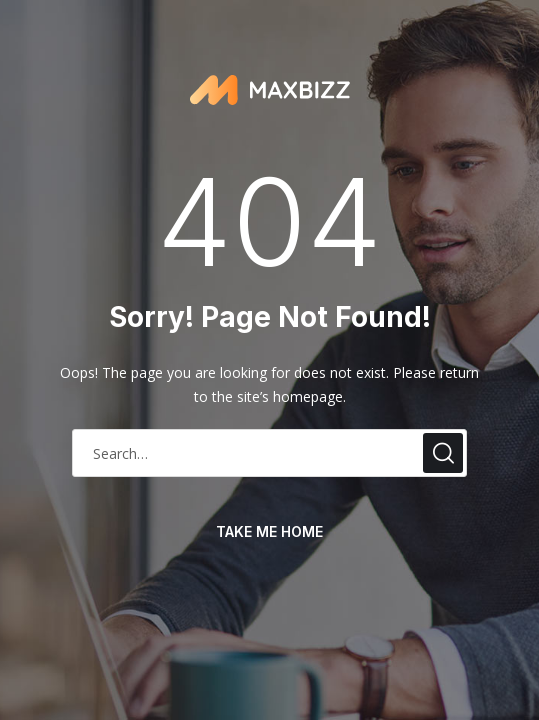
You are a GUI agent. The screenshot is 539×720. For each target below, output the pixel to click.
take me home (269, 531)
